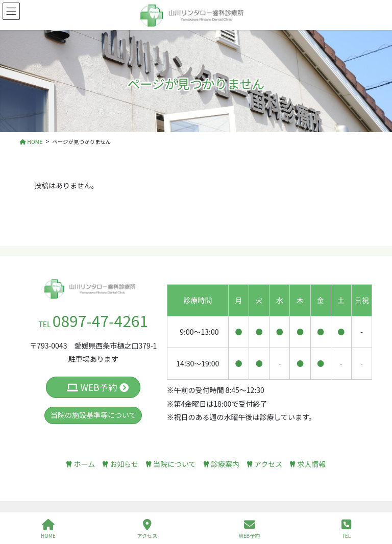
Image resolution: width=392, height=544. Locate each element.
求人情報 (308, 464)
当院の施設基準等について (93, 415)
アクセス (264, 464)
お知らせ (120, 464)
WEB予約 (98, 387)
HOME (48, 529)
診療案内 (221, 464)
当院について (171, 464)
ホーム (80, 464)
